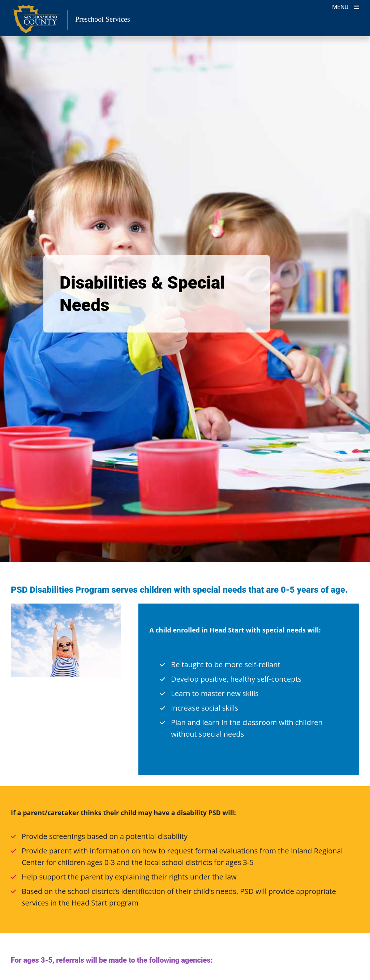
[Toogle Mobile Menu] (346, 6)
